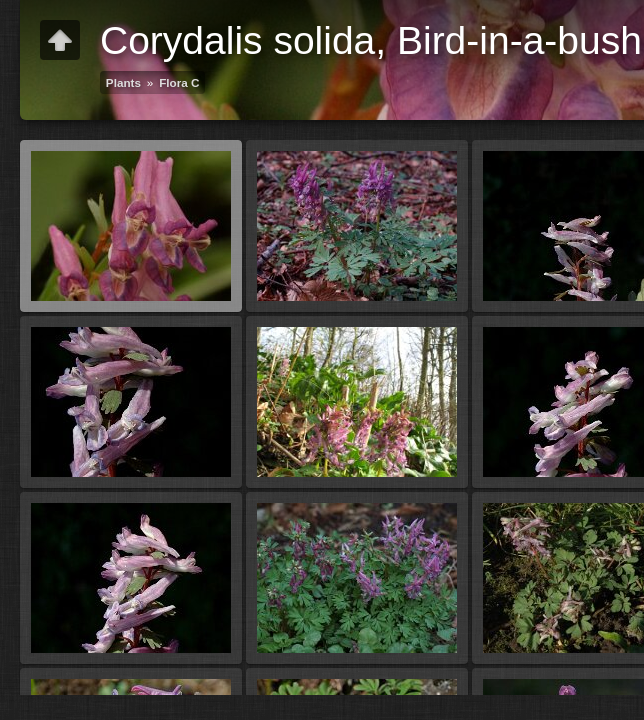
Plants (123, 82)
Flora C (179, 82)
